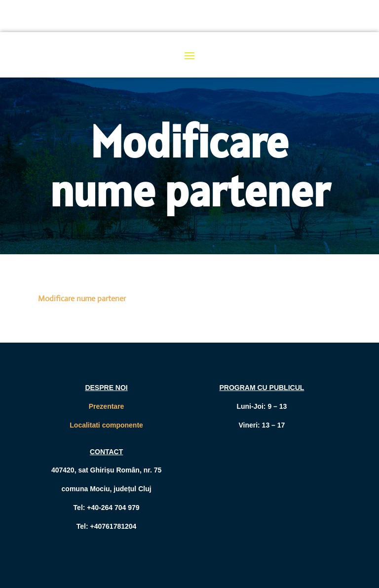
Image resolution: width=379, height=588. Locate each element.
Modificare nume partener (82, 298)
